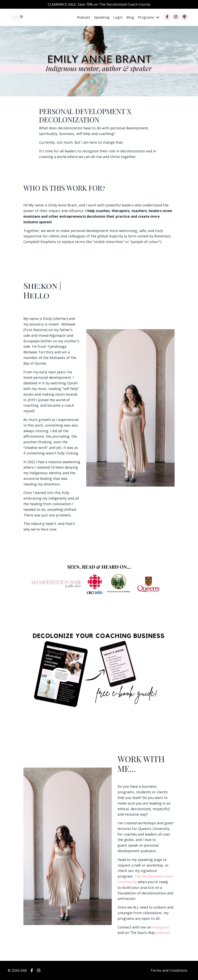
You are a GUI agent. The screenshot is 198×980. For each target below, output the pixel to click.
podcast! (163, 933)
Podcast (84, 17)
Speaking (102, 17)
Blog (130, 17)
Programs (149, 17)
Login (118, 17)
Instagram (161, 927)
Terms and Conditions (169, 970)
